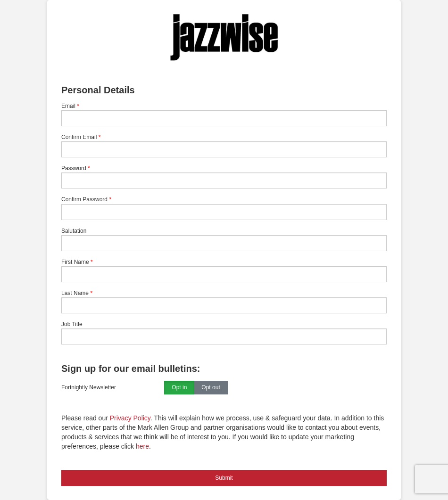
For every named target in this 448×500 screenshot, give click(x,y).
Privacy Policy (130, 418)
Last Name (75, 293)
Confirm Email (79, 137)
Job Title (72, 324)
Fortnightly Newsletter (89, 387)
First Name (75, 262)
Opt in (179, 388)
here (142, 446)
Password (74, 168)
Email (68, 106)
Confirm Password (84, 199)
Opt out (211, 388)
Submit (224, 478)
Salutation (74, 231)
